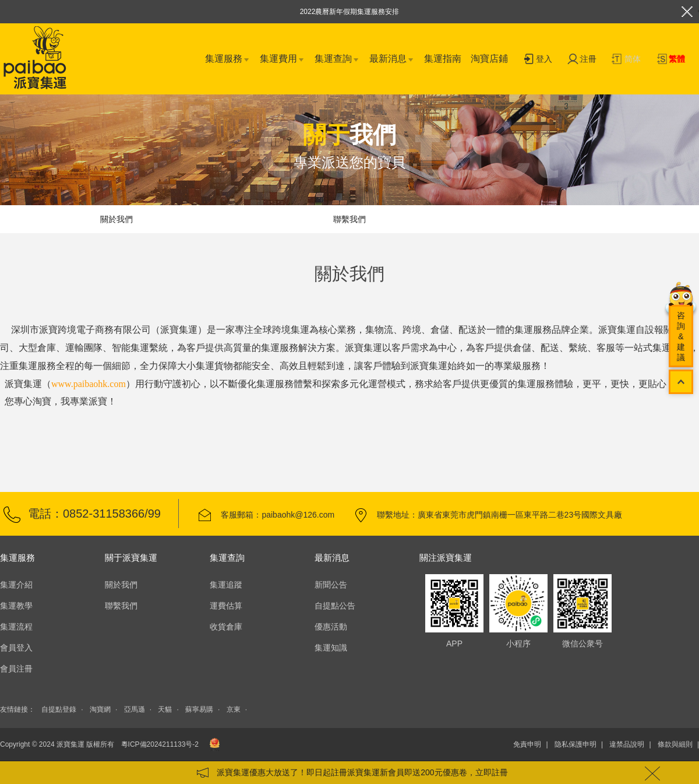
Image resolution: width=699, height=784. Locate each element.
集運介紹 (16, 585)
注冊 (582, 60)
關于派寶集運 (131, 558)
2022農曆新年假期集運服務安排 (350, 12)
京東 (234, 709)
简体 (626, 60)
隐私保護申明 (576, 744)
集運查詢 (337, 59)
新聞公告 (331, 585)
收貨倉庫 (226, 627)
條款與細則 (675, 744)
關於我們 (116, 219)
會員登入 (16, 648)
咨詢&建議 (681, 336)
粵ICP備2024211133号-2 (160, 744)
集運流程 (16, 627)
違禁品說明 (627, 744)
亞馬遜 (135, 709)
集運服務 (228, 59)
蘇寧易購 (199, 709)
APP (454, 603)
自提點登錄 (59, 709)
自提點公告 (335, 606)
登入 (538, 60)
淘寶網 (100, 709)
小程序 (518, 603)
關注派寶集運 (446, 558)
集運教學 (16, 606)
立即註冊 (492, 772)
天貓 (165, 709)
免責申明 (527, 744)
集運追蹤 (226, 585)
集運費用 (283, 59)
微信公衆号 (582, 603)
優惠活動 (331, 627)
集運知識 (331, 648)
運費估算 (226, 606)
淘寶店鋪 (489, 59)
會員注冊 (16, 669)
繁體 (670, 60)
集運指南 (443, 59)
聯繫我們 (349, 219)
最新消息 (392, 59)
